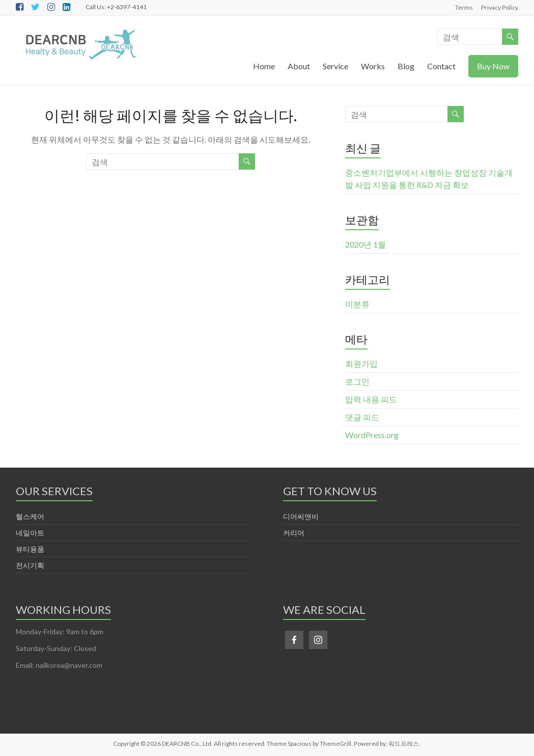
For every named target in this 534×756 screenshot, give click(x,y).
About (299, 66)
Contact (441, 66)
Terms (464, 7)
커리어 (294, 533)
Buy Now (493, 66)
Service (335, 66)
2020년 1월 (366, 244)
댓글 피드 (362, 417)
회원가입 (361, 363)
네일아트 (30, 533)
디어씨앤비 (301, 516)
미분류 (357, 304)
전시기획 (30, 565)
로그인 (357, 381)
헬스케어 (30, 516)
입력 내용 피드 (371, 399)
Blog (406, 66)
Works (373, 66)
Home (264, 66)
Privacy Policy (500, 7)
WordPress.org (372, 435)
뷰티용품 (30, 549)
